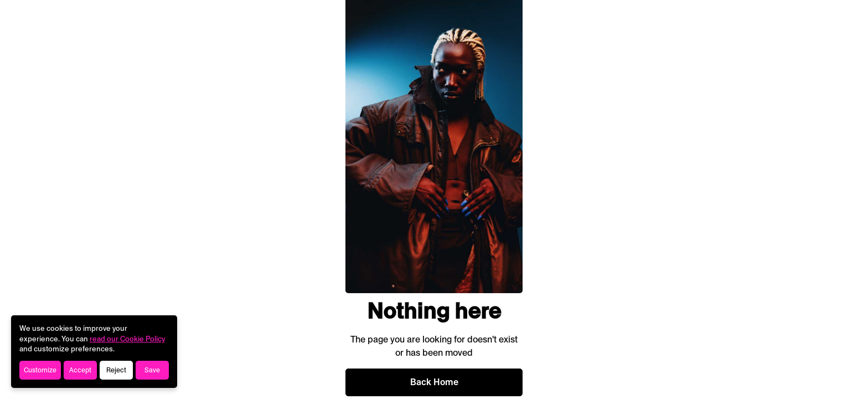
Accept (80, 370)
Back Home (434, 382)
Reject (116, 370)
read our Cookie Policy (127, 339)
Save (152, 370)
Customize (40, 370)
